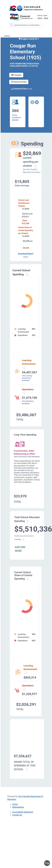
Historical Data (19, 82)
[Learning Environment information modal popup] (26, 673)
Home (7, 36)
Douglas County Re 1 (29, 39)
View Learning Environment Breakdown (27, 378)
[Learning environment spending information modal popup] (24, 368)
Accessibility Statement (23, 812)
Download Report (26, 255)
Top (47, 863)
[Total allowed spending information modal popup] (28, 521)
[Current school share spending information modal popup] (28, 579)
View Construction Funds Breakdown (27, 457)
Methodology (18, 807)
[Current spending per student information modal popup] (35, 166)
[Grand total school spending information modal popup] (27, 770)
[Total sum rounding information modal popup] (23, 539)
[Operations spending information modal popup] (24, 393)
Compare (16, 75)
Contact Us (17, 815)
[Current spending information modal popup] (27, 275)
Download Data (22, 89)
